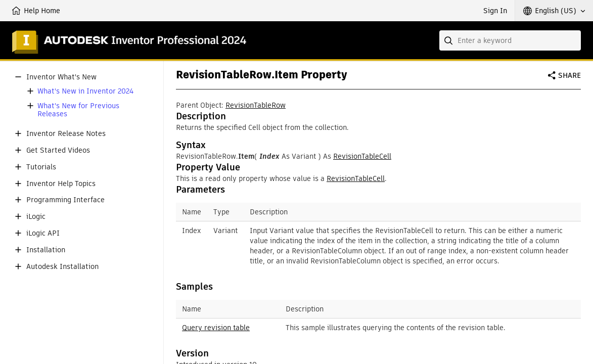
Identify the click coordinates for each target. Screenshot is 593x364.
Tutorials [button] (41, 167)
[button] (554, 11)
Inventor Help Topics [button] (61, 184)
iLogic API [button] (43, 233)
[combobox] (510, 40)
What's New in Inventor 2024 (85, 91)
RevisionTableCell (362, 156)
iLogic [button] (36, 217)
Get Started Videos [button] (58, 150)
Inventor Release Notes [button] (66, 134)
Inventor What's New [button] (61, 77)
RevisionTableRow (256, 105)
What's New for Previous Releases (78, 110)
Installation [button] (46, 250)
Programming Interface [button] (65, 200)
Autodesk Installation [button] (62, 267)
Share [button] (569, 75)
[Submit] (449, 40)
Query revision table (216, 328)
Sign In (495, 11)
